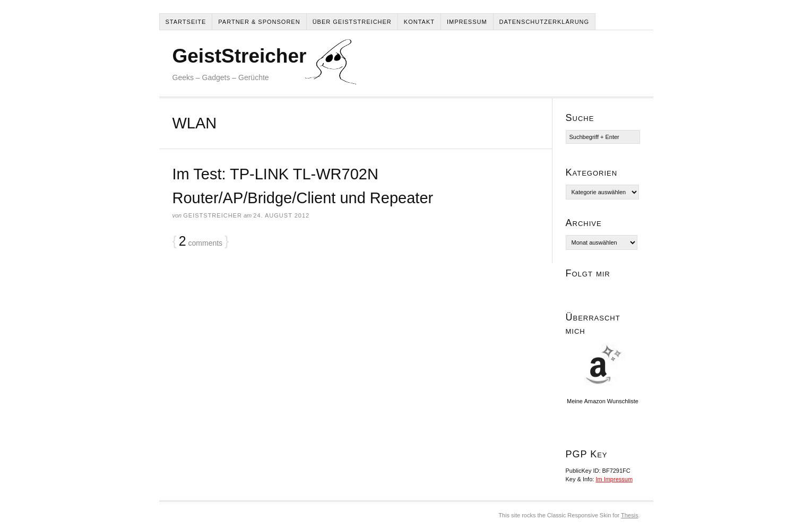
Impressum (467, 22)
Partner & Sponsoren (259, 22)
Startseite (186, 22)
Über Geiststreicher (352, 22)
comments (201, 241)
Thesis (629, 515)
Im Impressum (614, 479)
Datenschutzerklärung (545, 22)
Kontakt (419, 22)
